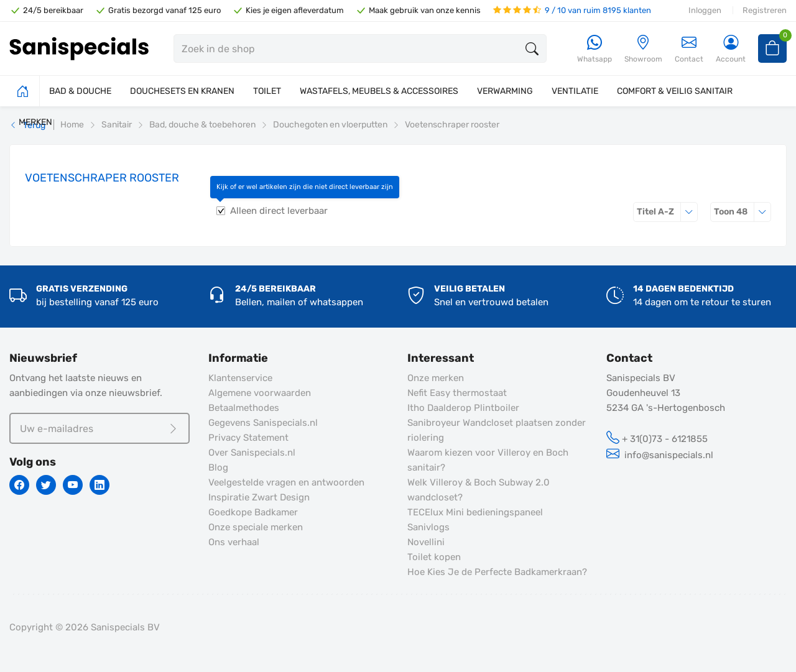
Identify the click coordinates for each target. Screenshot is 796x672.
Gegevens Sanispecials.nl (263, 423)
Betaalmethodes (244, 408)
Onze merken (436, 378)
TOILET (267, 91)
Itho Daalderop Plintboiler (463, 408)
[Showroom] (643, 49)
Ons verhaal (234, 542)
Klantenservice (240, 378)
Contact (689, 49)
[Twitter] (46, 485)
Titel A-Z (667, 212)
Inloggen (705, 10)
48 (743, 212)
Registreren (765, 10)
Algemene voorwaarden (260, 393)
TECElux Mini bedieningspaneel (475, 512)
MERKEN (35, 122)
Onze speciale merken (256, 527)
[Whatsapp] (595, 49)
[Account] (731, 49)
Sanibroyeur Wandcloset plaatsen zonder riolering (497, 430)
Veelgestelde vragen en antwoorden (286, 482)
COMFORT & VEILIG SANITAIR (675, 91)
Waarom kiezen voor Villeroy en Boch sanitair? (488, 460)
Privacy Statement (248, 438)
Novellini (426, 542)
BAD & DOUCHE (80, 91)
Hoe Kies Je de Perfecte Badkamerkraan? (497, 572)
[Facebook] (19, 485)
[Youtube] (73, 485)
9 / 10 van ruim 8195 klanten (572, 10)
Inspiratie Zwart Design (259, 497)
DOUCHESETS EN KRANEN (182, 91)
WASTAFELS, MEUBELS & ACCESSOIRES (379, 91)
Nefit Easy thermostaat (457, 393)
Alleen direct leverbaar (279, 211)
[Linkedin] (99, 485)
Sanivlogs (428, 527)
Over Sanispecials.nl (252, 453)
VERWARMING (505, 91)
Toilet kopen (434, 557)
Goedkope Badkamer (253, 512)
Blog (218, 467)
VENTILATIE (575, 91)
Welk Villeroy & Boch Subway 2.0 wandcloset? (479, 490)
